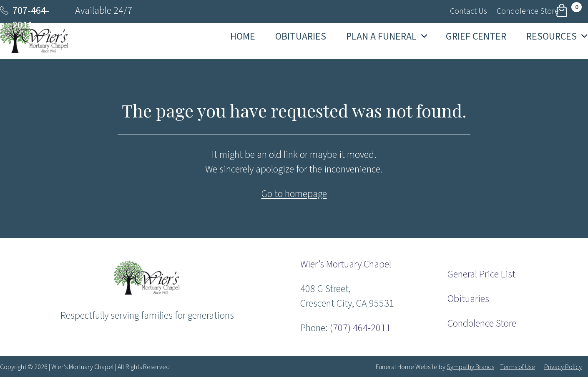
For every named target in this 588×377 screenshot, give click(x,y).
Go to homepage (294, 194)
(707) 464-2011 (360, 328)
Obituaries (468, 299)
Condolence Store (482, 323)
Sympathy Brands (470, 367)
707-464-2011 (31, 18)
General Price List (481, 274)
